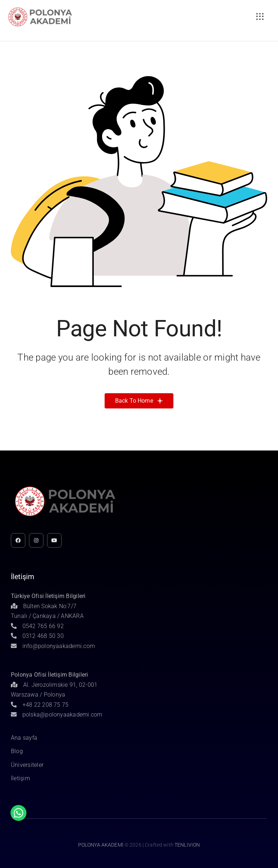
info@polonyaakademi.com (53, 646)
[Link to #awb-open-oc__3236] (260, 17)
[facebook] (18, 540)
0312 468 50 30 (37, 636)
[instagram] (36, 540)
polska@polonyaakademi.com (57, 715)
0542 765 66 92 (37, 626)
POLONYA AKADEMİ (101, 845)
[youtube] (54, 540)
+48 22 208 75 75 (40, 705)
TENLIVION (187, 845)
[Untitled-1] (40, 9)
